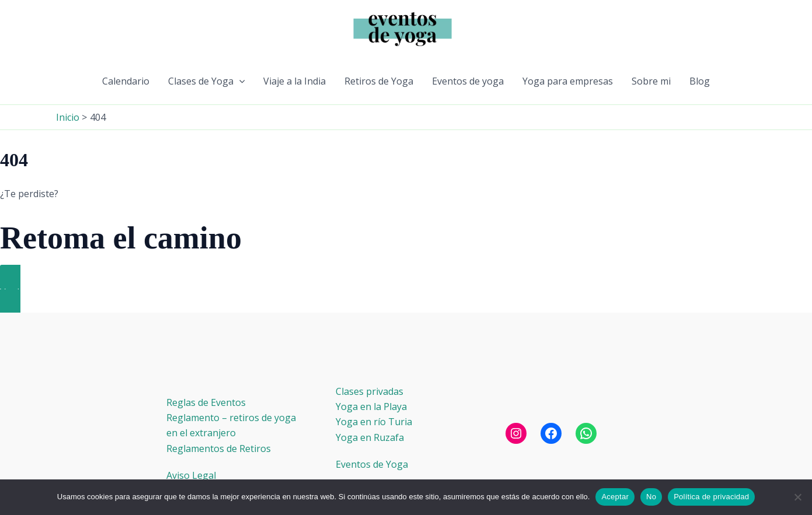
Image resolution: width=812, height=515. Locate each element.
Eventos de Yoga (372, 464)
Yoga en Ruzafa (370, 437)
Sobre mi (651, 81)
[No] (797, 497)
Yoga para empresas (568, 81)
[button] (239, 81)
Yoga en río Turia (374, 422)
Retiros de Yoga (379, 81)
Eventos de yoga (468, 81)
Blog (700, 81)
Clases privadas (370, 391)
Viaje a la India (295, 81)
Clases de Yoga (207, 81)
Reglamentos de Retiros (219, 449)
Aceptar (615, 497)
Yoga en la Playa (371, 407)
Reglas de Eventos (206, 402)
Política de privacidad (711, 497)
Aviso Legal (191, 475)
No (651, 497)
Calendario (126, 81)
